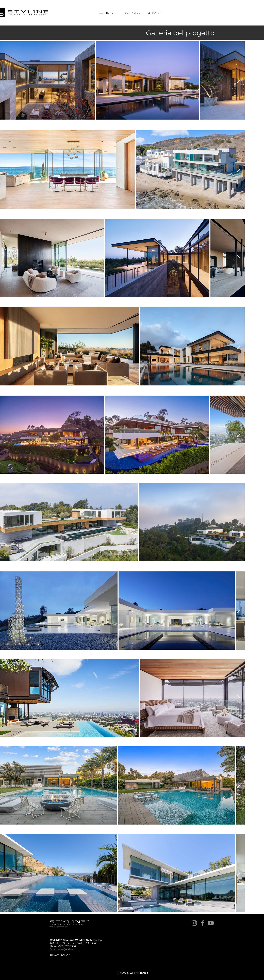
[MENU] (109, 13)
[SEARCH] (161, 13)
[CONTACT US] (133, 13)
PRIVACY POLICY (60, 955)
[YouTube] (211, 923)
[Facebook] (203, 923)
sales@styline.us (67, 949)
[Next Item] (238, 81)
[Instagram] (194, 923)
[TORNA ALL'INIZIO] (132, 973)
